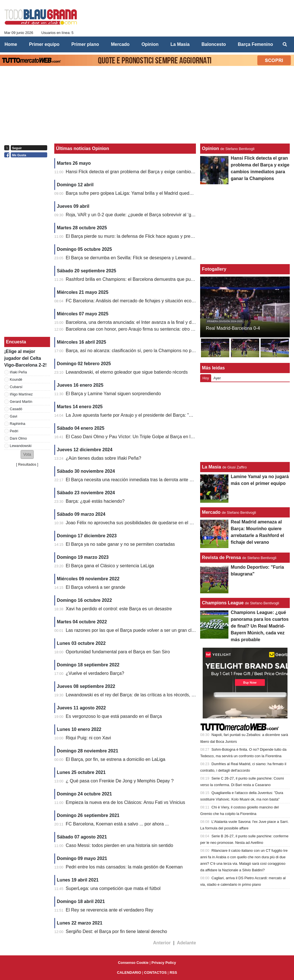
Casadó (16, 409)
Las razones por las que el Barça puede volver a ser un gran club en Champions (146, 630)
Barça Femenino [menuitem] (255, 44)
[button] (27, 454)
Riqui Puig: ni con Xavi (88, 738)
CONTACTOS (155, 972)
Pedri (14, 431)
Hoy (206, 378)
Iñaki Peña (18, 372)
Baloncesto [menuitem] (214, 44)
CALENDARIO (129, 972)
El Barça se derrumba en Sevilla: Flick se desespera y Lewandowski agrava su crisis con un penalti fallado (173, 258)
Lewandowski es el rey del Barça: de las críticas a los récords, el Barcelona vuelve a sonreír (158, 695)
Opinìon (210, 148)
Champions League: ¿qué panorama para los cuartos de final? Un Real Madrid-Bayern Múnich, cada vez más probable (260, 626)
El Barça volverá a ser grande (96, 587)
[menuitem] (285, 44)
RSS (173, 972)
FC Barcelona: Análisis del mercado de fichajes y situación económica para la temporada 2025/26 (164, 301)
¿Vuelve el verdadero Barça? (95, 673)
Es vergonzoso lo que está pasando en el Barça (114, 716)
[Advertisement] (245, 422)
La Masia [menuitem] (180, 44)
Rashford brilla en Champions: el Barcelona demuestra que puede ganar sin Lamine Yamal (157, 279)
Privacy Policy (164, 963)
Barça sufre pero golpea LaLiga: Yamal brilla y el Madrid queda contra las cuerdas (148, 193)
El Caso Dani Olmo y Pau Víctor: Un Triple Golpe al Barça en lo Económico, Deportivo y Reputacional (168, 437)
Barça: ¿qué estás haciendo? (95, 501)
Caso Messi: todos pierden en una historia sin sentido (120, 845)
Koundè (16, 379)
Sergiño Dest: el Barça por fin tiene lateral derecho (116, 931)
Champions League (223, 603)
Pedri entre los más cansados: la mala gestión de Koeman (124, 867)
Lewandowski (21, 446)
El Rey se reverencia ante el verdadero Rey (110, 910)
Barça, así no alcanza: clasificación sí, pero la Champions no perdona (136, 351)
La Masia (211, 467)
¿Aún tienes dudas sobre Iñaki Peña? (104, 458)
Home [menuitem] (11, 44)
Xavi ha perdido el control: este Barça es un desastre (119, 609)
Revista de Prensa (221, 558)
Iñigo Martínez (21, 394)
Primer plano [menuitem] (85, 44)
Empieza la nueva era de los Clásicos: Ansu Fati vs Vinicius (126, 802)
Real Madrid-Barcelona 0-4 (233, 328)
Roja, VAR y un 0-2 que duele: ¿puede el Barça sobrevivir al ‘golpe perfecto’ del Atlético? (155, 215)
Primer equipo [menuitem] (44, 44)
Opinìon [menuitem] (150, 44)
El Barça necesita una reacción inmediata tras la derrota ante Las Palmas (140, 480)
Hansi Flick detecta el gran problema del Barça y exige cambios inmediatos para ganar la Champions (167, 172)
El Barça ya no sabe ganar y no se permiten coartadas (120, 544)
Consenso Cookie (133, 963)
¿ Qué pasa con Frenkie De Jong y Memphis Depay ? (120, 781)
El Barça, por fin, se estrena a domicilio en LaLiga (116, 759)
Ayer (217, 378)
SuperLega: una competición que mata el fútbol (113, 888)
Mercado (211, 512)
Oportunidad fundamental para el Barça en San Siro (118, 652)
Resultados (27, 464)
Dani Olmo (18, 438)
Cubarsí (16, 387)
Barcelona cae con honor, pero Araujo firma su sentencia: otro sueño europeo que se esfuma (159, 329)
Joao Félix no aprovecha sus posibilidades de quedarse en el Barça (134, 523)
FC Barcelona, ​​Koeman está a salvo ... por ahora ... (117, 824)
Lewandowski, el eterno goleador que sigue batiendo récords (127, 372)
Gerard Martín (21, 402)
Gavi (14, 416)
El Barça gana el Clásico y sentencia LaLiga (110, 566)
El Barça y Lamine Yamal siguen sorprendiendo (114, 394)
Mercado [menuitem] (120, 44)
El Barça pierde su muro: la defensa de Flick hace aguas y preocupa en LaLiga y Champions (159, 236)
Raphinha (18, 424)
